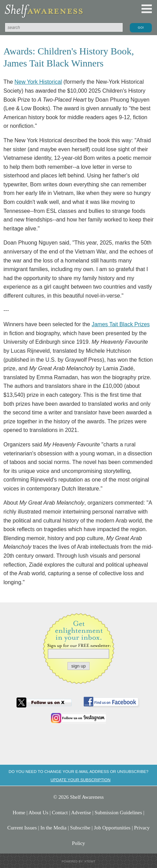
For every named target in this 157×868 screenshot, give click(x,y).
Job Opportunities (112, 828)
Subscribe (80, 828)
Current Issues (22, 828)
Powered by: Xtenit (78, 861)
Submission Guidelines (118, 813)
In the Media (53, 828)
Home (19, 813)
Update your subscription (81, 780)
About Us (38, 813)
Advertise (81, 813)
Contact (60, 813)
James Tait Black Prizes (121, 324)
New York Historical (38, 82)
